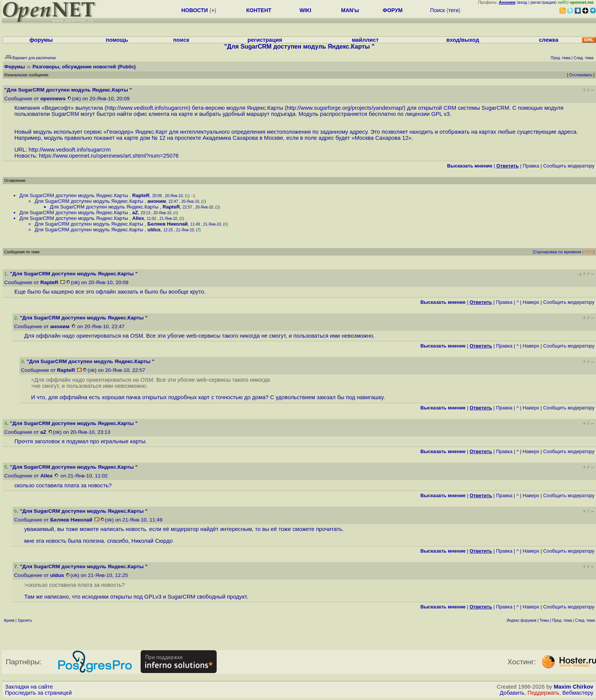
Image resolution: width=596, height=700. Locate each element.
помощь (117, 40)
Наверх (531, 302)
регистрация (543, 2)
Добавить (512, 693)
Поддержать (544, 693)
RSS (589, 252)
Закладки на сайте (29, 687)
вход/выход (463, 40)
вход (523, 2)
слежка (549, 40)
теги (453, 10)
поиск (181, 40)
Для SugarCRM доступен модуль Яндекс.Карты (74, 195)
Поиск (438, 10)
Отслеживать (581, 75)
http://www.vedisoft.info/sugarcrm (147, 108)
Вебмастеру (578, 693)
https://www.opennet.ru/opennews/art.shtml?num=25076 (109, 156)
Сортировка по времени (557, 252)
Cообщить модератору (569, 166)
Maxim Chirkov (574, 687)
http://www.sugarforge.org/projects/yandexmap (344, 108)
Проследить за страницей (38, 693)
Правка (531, 166)
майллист (365, 40)
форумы (41, 40)
